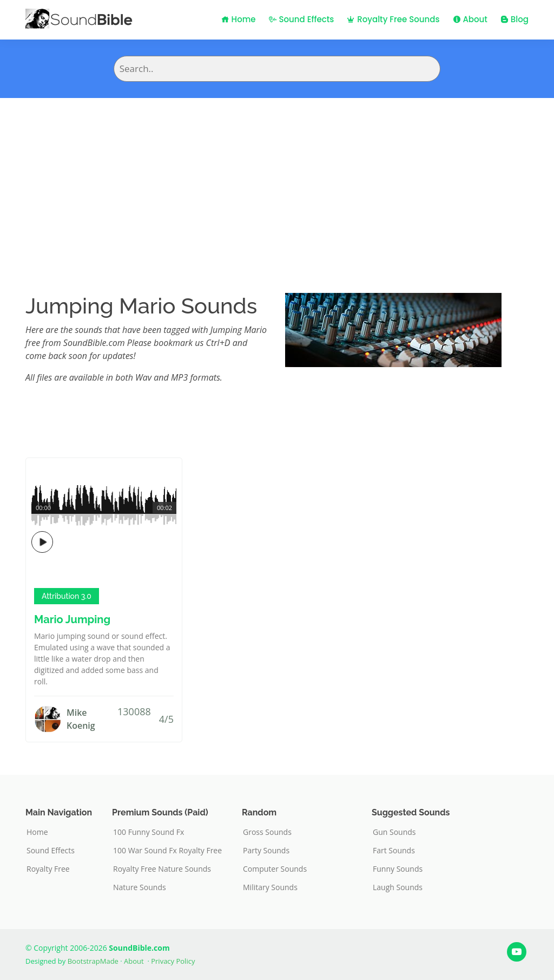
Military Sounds (270, 887)
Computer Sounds (275, 869)
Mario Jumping (72, 619)
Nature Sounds (140, 887)
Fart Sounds (394, 851)
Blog (515, 19)
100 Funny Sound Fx (149, 832)
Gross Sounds (267, 832)
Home (239, 19)
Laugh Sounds (398, 887)
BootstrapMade (93, 961)
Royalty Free (48, 869)
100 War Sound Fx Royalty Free (167, 851)
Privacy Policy (173, 961)
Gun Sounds (394, 832)
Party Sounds (266, 851)
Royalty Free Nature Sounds (162, 869)
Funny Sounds (398, 869)
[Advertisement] (277, 179)
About (470, 19)
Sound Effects (302, 19)
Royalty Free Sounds (393, 19)
